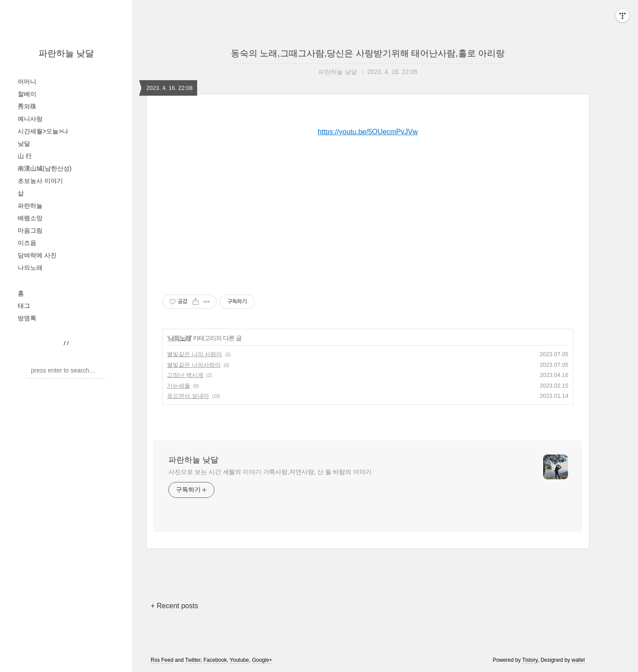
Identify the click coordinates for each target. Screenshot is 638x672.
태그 (24, 306)
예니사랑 (30, 119)
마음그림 (30, 230)
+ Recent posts (174, 606)
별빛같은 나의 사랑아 (195, 354)
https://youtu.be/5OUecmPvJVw (368, 132)
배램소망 (30, 218)
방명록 (27, 318)
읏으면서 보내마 (188, 396)
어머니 (27, 82)
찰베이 (27, 94)
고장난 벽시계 (185, 375)
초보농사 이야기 (40, 181)
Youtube (239, 660)
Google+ (262, 660)
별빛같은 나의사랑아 (194, 365)
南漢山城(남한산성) (45, 168)
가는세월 (179, 386)
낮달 (24, 144)
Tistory (530, 660)
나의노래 (30, 268)
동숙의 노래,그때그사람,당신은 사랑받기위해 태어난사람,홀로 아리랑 (368, 53)
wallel (578, 660)
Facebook (215, 660)
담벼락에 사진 (37, 255)
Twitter (193, 660)
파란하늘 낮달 (66, 53)
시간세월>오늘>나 (43, 131)
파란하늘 (30, 206)
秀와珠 (27, 106)
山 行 (25, 156)
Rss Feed (162, 660)
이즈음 (27, 243)
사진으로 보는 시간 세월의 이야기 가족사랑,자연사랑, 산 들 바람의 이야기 (270, 472)
